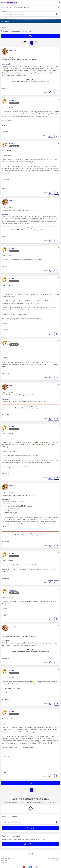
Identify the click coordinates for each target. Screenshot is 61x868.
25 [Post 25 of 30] (5, 541)
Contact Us (57, 861)
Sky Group (4, 862)
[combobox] (28, 14)
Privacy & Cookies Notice (8, 859)
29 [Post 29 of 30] (5, 700)
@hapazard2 (6, 64)
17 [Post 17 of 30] (5, 132)
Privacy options (5, 857)
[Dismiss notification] (59, 7)
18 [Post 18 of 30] (5, 189)
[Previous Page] (25, 43)
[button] (58, 49)
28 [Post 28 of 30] (5, 658)
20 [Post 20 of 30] (5, 266)
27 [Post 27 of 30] (5, 615)
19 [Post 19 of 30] (5, 236)
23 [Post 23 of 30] (5, 415)
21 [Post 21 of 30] (5, 330)
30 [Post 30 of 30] (5, 772)
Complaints (4, 861)
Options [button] (3, 27)
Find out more (32, 60)
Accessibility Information (53, 859)
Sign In (59, 3)
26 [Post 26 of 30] (5, 578)
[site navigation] (2, 3)
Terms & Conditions (55, 857)
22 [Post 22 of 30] (5, 373)
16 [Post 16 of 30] (5, 88)
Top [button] (31, 853)
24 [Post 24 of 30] (5, 474)
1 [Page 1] (29, 43)
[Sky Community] (11, 3)
